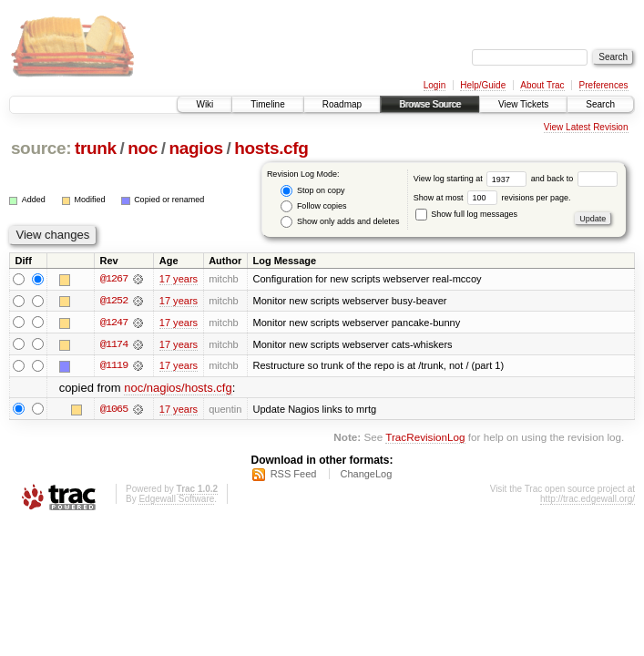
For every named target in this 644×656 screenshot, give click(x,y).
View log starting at (472, 179)
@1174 (114, 344)
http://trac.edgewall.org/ (588, 500)
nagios (195, 148)
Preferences (604, 85)
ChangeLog (366, 475)
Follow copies (313, 206)
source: (41, 148)
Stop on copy (312, 191)
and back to (574, 179)
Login (434, 85)
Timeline (267, 104)
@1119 (114, 366)
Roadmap (342, 104)
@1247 (114, 323)
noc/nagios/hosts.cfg (178, 389)
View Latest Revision (586, 127)
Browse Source (430, 104)
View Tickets (523, 104)
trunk (96, 148)
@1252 (114, 301)
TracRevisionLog (425, 438)
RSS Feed (294, 475)
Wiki (204, 104)
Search (600, 104)
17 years (179, 279)
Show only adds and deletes (340, 222)
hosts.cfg (271, 148)
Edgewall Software (176, 500)
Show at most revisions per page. (492, 198)
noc (143, 148)
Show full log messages (466, 214)
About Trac (542, 85)
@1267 (114, 279)
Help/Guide (483, 85)
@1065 (114, 410)
